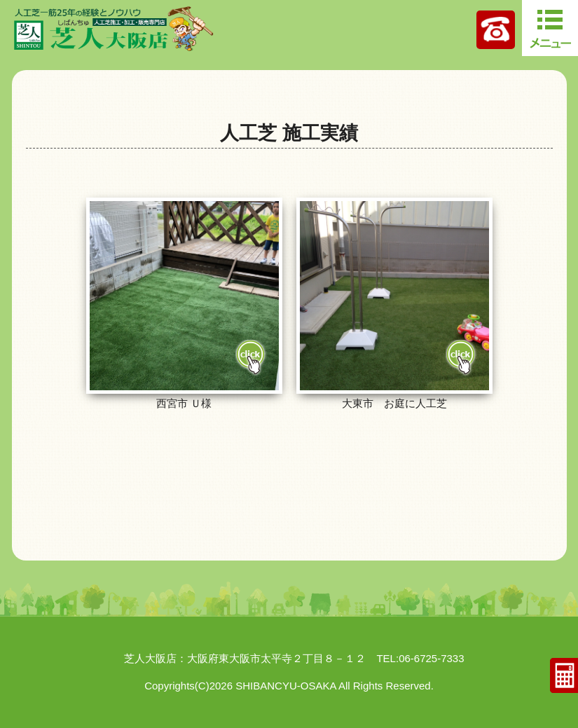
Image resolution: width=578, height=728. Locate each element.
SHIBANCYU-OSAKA (285, 686)
